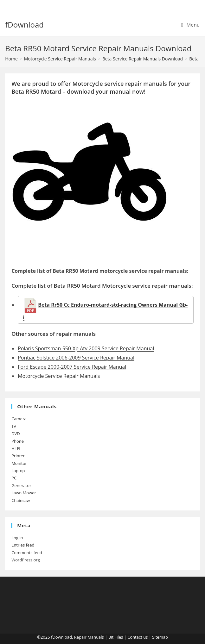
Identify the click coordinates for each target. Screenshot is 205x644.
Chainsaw (21, 500)
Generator (21, 485)
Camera (19, 419)
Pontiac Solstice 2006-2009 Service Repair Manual (76, 358)
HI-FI (16, 448)
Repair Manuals (89, 637)
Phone (18, 441)
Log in (17, 538)
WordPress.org (26, 560)
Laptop (18, 471)
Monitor (19, 463)
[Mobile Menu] (191, 25)
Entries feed (23, 545)
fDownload (24, 25)
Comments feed (27, 553)
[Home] (11, 59)
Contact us (138, 637)
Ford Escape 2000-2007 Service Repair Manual (72, 367)
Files (119, 637)
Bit (111, 637)
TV (14, 426)
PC (14, 478)
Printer (18, 456)
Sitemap (160, 637)
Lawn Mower (24, 493)
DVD (16, 434)
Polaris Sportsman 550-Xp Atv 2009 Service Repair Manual (86, 348)
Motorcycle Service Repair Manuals (59, 376)
